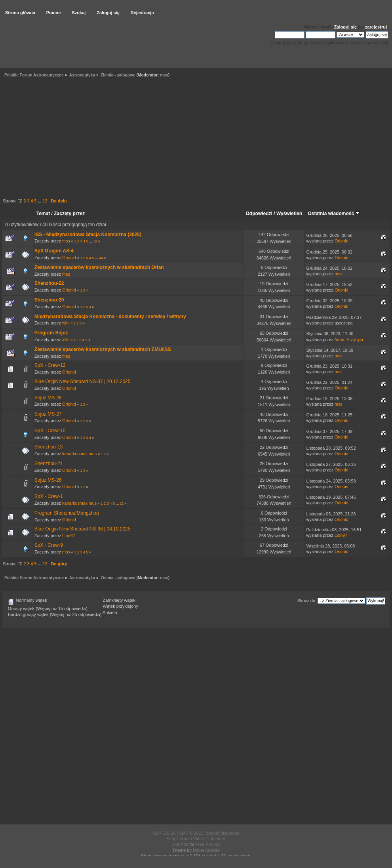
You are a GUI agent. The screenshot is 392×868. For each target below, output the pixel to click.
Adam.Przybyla (349, 340)
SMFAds (180, 844)
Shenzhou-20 (49, 300)
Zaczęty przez (69, 214)
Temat (43, 214)
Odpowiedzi (259, 214)
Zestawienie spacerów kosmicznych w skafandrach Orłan (99, 267)
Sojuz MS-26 (48, 480)
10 (95, 241)
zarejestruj (376, 27)
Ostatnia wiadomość (334, 214)
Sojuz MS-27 (48, 414)
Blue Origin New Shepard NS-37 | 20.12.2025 (83, 382)
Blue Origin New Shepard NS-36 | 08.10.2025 (83, 529)
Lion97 (69, 536)
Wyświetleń (289, 214)
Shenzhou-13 (49, 447)
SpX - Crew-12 (50, 365)
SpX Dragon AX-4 (54, 251)
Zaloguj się (345, 27)
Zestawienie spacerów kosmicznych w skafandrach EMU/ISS (103, 349)
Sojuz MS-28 (48, 398)
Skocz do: (307, 601)
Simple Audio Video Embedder (196, 839)
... (40, 201)
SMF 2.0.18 (164, 833)
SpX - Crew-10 (50, 431)
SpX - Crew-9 (49, 545)
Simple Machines (223, 833)
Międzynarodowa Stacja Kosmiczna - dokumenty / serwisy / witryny (110, 317)
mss (164, 75)
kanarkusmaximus (79, 454)
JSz (66, 340)
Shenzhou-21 (49, 464)
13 (45, 201)
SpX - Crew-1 (49, 496)
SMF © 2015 (191, 833)
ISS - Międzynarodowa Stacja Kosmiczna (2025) (88, 235)
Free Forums (208, 844)
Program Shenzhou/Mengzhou (67, 513)
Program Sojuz (51, 333)
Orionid (342, 241)
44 (101, 258)
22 (122, 504)
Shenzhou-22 (49, 283)
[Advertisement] (196, 139)
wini (66, 323)
